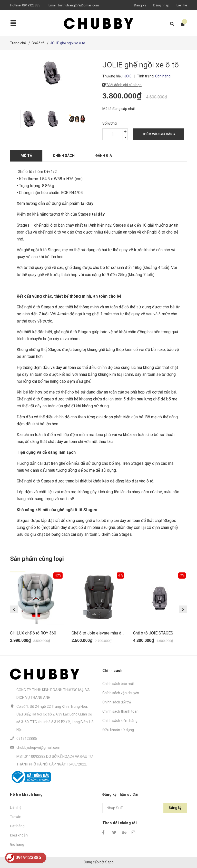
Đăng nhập (161, 5)
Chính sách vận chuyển (121, 693)
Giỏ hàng (17, 844)
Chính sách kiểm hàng (120, 721)
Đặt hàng (17, 826)
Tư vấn (16, 817)
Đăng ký (140, 5)
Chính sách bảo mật (118, 684)
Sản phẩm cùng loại (37, 559)
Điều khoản (19, 835)
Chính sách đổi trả (117, 702)
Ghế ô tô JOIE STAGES (153, 633)
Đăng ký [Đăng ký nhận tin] (175, 808)
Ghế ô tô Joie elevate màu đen (99, 633)
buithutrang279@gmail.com (78, 5)
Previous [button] (14, 609)
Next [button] (183, 609)
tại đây (99, 214)
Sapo (109, 862)
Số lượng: (110, 123)
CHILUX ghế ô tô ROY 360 (33, 633)
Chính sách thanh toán (120, 711)
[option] (30, 119)
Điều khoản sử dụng (118, 730)
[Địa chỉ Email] (145, 808)
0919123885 (31, 5)
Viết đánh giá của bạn (124, 85)
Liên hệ (182, 5)
